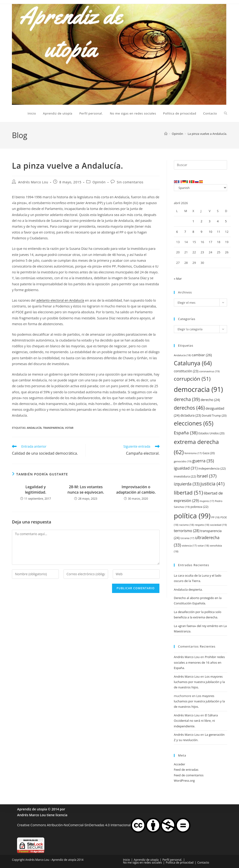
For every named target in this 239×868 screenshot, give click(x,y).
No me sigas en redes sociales (142, 863)
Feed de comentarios (189, 775)
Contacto (203, 863)
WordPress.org (184, 781)
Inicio (127, 860)
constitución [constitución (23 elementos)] (186, 371)
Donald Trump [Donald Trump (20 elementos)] (214, 416)
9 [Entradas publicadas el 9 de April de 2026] (201, 232)
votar (69, 428)
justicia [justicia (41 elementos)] (213, 484)
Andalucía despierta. (188, 589)
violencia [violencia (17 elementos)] (189, 546)
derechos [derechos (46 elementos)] (189, 408)
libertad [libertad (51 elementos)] (188, 493)
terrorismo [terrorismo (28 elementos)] (187, 531)
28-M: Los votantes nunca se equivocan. (86, 489)
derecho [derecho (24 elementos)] (210, 400)
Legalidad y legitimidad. (36, 489)
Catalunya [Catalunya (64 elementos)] (193, 363)
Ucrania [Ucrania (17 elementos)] (187, 538)
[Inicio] (166, 134)
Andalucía (34, 428)
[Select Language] (200, 188)
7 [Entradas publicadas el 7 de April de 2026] (185, 232)
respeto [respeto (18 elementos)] (202, 525)
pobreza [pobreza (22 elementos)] (199, 507)
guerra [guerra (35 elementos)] (203, 461)
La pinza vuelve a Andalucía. (207, 134)
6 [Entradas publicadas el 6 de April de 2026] (177, 232)
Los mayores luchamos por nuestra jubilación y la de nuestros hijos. (199, 682)
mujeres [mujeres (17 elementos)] (207, 501)
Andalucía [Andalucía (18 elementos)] (182, 355)
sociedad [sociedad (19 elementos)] (218, 525)
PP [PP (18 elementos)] (215, 517)
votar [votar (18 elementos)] (203, 546)
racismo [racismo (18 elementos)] (187, 525)
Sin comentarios (130, 182)
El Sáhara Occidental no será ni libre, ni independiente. (196, 721)
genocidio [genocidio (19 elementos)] (183, 461)
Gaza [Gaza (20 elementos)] (209, 453)
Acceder (180, 764)
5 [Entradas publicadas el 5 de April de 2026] (226, 221)
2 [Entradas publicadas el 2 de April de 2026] (201, 221)
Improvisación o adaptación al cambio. (136, 489)
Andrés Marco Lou (33, 182)
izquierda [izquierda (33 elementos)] (187, 484)
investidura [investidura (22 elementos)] (185, 476)
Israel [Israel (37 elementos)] (207, 476)
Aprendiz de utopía (32, 809)
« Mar (178, 279)
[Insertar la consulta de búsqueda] (200, 165)
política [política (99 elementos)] (192, 516)
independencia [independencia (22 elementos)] (212, 468)
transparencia (53, 428)
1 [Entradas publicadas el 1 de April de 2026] (193, 221)
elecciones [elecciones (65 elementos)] (194, 423)
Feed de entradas (186, 770)
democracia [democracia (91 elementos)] (198, 389)
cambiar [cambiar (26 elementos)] (202, 355)
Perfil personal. (172, 860)
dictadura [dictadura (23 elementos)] (191, 415)
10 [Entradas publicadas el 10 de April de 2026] (210, 232)
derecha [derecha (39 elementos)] (187, 399)
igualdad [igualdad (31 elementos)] (186, 468)
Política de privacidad (180, 863)
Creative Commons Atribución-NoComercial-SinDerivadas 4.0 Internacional (74, 825)
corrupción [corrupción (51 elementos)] (192, 379)
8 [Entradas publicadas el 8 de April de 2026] (193, 232)
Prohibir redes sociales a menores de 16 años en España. (199, 662)
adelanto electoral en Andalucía (60, 300)
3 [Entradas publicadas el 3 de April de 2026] (209, 221)
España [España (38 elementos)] (186, 433)
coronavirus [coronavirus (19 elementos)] (209, 371)
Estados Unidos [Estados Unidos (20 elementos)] (211, 433)
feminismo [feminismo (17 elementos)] (193, 453)
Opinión (99, 182)
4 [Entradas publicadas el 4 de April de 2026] (218, 221)
